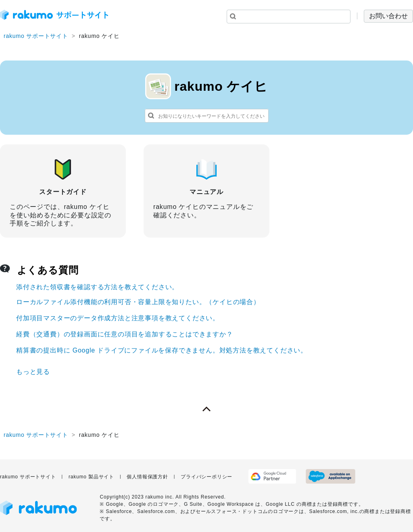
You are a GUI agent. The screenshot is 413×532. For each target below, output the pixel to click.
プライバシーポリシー (206, 477)
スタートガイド (63, 191)
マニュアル (206, 187)
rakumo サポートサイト (36, 36)
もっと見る (33, 372)
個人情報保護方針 (147, 477)
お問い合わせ (388, 16)
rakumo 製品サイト (91, 477)
